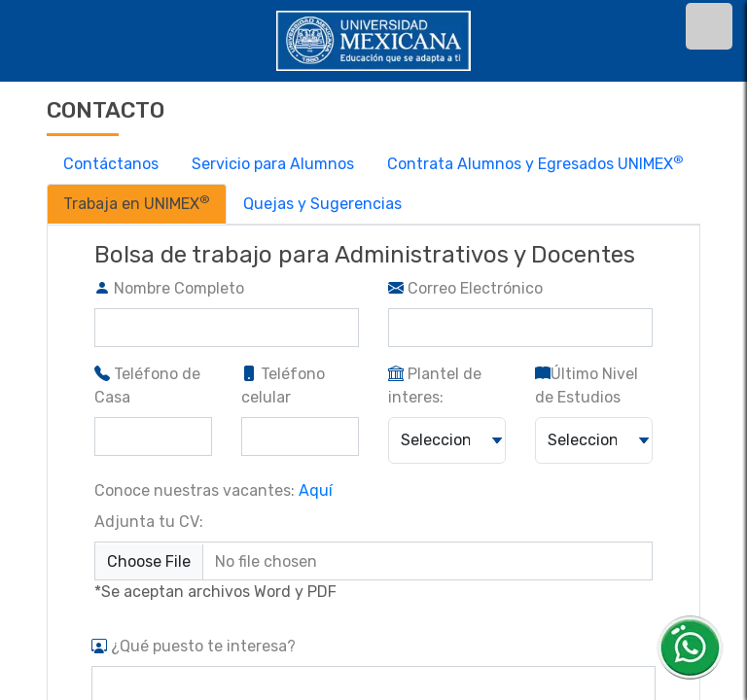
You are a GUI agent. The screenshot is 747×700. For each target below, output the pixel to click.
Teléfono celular (283, 385)
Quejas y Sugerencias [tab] (322, 204)
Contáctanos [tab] (111, 164)
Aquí (316, 490)
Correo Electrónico (465, 288)
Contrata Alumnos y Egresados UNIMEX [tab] (535, 163)
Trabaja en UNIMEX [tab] (137, 203)
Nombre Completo (169, 288)
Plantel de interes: (435, 385)
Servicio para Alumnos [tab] (273, 164)
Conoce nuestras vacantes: (213, 490)
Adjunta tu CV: (149, 522)
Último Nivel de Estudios (587, 385)
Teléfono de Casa (147, 385)
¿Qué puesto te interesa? (194, 646)
